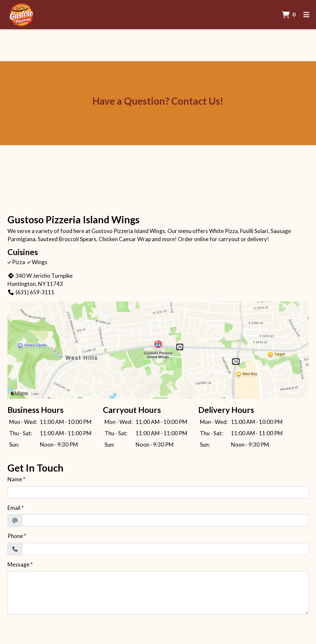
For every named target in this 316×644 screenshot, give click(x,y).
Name (15, 479)
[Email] (165, 521)
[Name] (158, 492)
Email (14, 508)
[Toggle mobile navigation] (306, 15)
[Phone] (165, 549)
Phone (15, 536)
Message (18, 564)
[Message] (158, 593)
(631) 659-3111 (31, 292)
